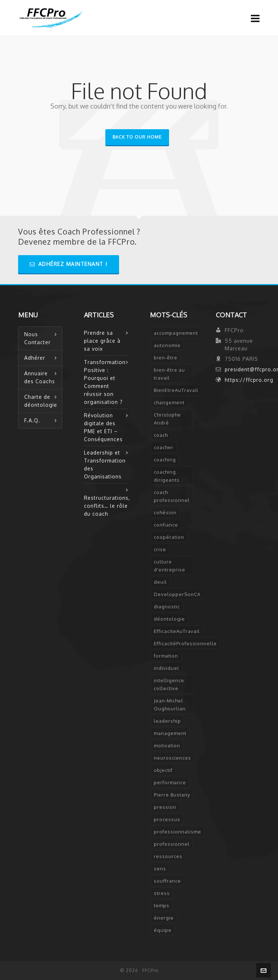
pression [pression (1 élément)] (165, 807)
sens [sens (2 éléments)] (160, 869)
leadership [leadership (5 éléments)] (167, 721)
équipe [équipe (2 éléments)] (163, 930)
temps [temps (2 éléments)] (162, 905)
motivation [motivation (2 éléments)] (167, 745)
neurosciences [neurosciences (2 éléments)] (172, 758)
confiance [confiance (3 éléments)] (166, 525)
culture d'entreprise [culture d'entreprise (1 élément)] (170, 566)
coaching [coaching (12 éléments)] (165, 460)
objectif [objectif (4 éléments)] (163, 770)
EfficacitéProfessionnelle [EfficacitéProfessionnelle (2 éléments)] (185, 643)
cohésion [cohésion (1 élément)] (165, 512)
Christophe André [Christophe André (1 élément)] (167, 419)
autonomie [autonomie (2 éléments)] (167, 345)
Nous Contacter (37, 338)
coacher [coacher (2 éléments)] (164, 447)
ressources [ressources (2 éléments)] (168, 856)
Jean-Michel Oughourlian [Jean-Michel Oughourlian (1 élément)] (170, 705)
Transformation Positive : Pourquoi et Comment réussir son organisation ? (105, 382)
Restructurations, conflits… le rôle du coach (106, 506)
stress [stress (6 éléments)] (162, 893)
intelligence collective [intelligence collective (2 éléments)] (169, 684)
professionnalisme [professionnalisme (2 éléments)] (178, 832)
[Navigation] (255, 18)
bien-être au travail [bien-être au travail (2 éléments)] (169, 374)
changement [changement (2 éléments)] (169, 402)
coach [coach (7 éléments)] (161, 435)
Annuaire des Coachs (40, 377)
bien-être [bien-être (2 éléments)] (166, 358)
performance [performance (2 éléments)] (170, 782)
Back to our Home (137, 137)
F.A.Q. (32, 420)
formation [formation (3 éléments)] (166, 656)
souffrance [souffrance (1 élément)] (167, 881)
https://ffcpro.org (249, 380)
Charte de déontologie (41, 401)
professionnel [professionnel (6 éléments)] (172, 844)
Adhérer (35, 358)
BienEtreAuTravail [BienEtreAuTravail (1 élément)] (176, 390)
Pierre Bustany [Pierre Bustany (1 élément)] (172, 795)
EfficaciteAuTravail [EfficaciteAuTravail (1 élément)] (177, 631)
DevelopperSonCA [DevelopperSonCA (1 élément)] (177, 594)
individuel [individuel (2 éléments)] (167, 668)
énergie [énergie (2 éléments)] (164, 918)
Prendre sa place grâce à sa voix (102, 341)
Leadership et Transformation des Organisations (105, 464)
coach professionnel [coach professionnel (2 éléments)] (172, 496)
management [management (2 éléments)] (170, 733)
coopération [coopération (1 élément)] (169, 537)
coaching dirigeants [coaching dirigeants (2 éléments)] (167, 476)
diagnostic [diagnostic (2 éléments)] (167, 607)
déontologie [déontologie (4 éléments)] (169, 619)
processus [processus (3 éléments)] (167, 819)
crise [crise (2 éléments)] (160, 549)
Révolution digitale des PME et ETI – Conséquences (103, 427)
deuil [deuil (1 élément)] (160, 582)
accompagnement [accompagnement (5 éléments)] (176, 333)
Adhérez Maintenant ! (69, 264)
